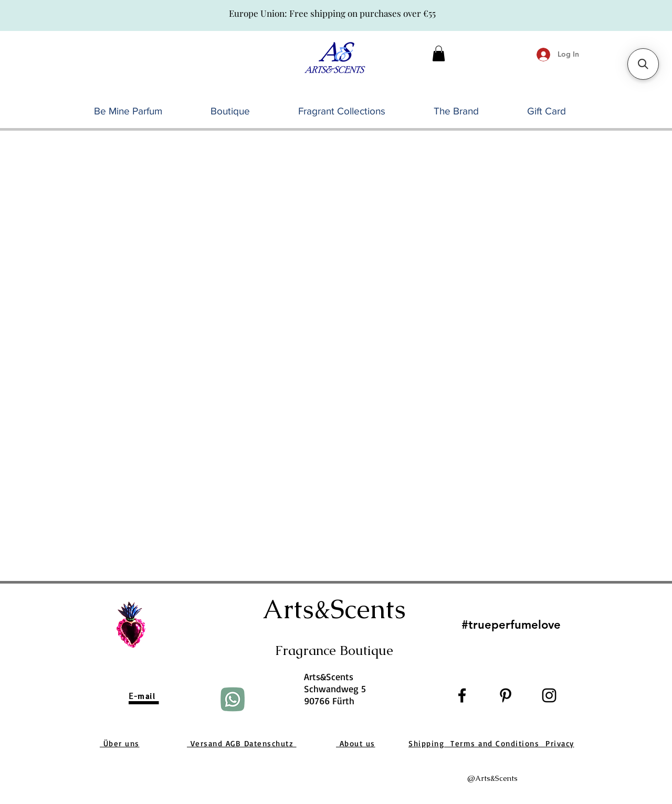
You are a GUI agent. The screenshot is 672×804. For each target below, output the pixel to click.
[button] (439, 54)
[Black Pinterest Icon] (506, 695)
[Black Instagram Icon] (549, 695)
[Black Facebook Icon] (462, 695)
